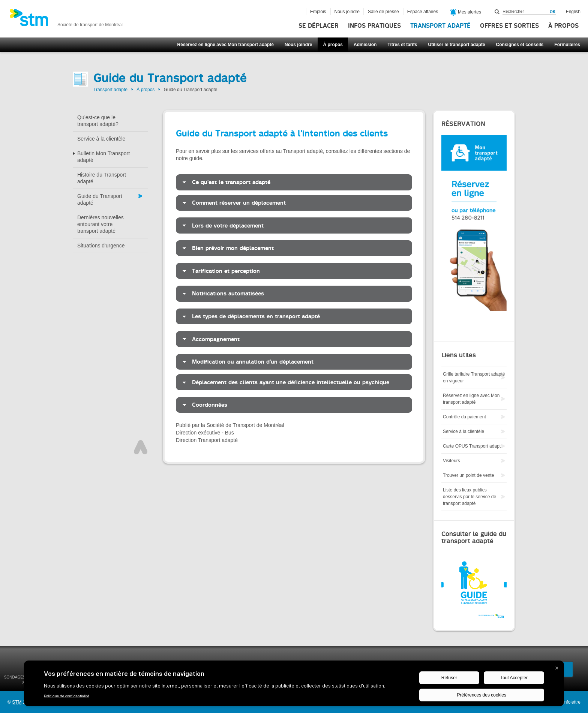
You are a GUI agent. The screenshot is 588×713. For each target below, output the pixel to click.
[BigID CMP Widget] (294, 685)
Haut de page (141, 447)
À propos (563, 26)
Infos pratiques (374, 26)
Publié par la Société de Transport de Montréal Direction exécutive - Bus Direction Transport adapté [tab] (230, 432)
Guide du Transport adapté (100, 199)
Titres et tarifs (402, 45)
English (573, 12)
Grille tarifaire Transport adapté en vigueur (474, 377)
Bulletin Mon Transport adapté (103, 157)
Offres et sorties (509, 26)
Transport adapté (440, 26)
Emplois (318, 12)
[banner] (66, 20)
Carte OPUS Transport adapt (472, 446)
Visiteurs (451, 461)
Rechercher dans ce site (497, 12)
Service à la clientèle (101, 139)
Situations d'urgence (101, 246)
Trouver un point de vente (468, 475)
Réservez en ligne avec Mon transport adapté (226, 45)
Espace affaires (423, 12)
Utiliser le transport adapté (457, 45)
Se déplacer (319, 26)
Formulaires (567, 45)
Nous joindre (298, 45)
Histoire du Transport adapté (102, 178)
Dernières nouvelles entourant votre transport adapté (100, 224)
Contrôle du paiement (464, 417)
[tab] (294, 182)
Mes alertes (466, 12)
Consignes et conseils (520, 45)
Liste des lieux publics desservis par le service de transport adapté (469, 497)
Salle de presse (383, 12)
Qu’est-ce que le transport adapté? (98, 121)
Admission (365, 45)
